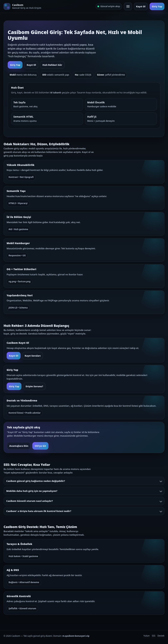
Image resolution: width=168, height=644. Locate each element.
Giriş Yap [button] (157, 6)
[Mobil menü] (128, 6)
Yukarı (146, 636)
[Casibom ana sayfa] (22, 6)
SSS (154, 636)
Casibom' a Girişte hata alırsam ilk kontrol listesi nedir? (84, 511)
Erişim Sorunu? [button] (34, 386)
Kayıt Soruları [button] (33, 356)
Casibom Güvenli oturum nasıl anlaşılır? (84, 501)
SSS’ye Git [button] (40, 446)
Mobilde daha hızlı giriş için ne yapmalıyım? (84, 491)
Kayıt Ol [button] (141, 6)
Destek (161, 636)
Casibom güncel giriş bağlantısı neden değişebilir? (84, 481)
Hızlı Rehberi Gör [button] (52, 65)
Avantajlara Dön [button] (19, 446)
